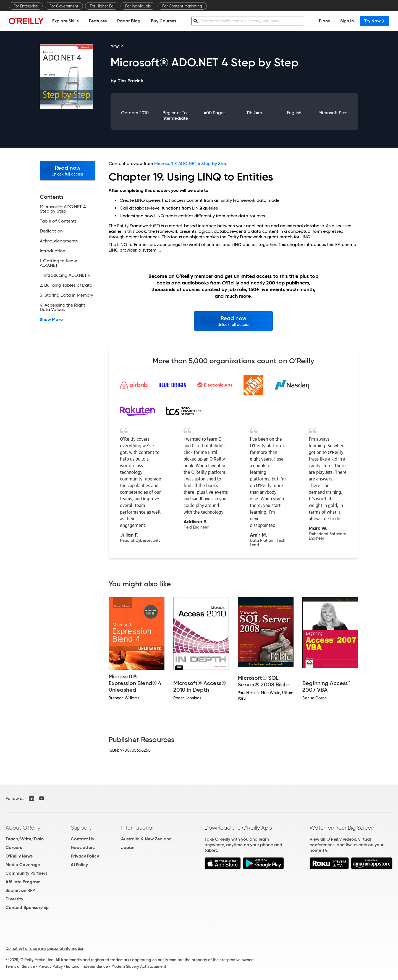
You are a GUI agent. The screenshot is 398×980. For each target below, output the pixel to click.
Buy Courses (163, 21)
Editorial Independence (87, 966)
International (137, 828)
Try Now (375, 21)
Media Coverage (23, 865)
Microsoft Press (334, 113)
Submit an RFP (20, 890)
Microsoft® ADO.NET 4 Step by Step (191, 164)
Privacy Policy (85, 856)
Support (81, 828)
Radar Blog (129, 21)
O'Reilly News (19, 856)
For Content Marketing (182, 6)
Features (98, 21)
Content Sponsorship (27, 907)
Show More (51, 320)
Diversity (14, 899)
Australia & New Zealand (146, 839)
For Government (64, 6)
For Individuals (138, 6)
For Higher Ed (102, 6)
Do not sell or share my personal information (45, 948)
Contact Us (82, 839)
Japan (128, 847)
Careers (14, 847)
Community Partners (26, 873)
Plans (324, 21)
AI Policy (79, 865)
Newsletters (83, 847)
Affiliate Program (23, 882)
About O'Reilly (23, 828)
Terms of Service (20, 966)
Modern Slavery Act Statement (139, 966)
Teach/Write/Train (25, 839)
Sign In (347, 21)
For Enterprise (26, 6)
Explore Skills (65, 21)
